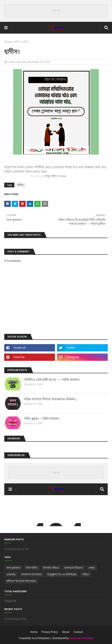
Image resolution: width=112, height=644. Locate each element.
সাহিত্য (85, 574)
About (66, 632)
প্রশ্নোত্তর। (11, 574)
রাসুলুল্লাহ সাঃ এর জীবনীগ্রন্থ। (62, 574)
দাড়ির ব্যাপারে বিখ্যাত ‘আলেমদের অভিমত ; (51, 399)
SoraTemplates (41, 638)
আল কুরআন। (13, 568)
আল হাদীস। (32, 568)
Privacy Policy (50, 632)
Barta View (15, 62)
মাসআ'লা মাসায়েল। (32, 574)
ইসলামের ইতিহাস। (74, 568)
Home (8, 42)
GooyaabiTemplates (81, 638)
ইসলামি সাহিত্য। (51, 568)
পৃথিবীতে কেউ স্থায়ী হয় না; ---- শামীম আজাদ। (52, 380)
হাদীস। (17, 42)
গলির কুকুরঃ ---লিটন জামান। (42, 419)
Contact (78, 632)
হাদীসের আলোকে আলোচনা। (21, 581)
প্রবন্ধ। (92, 568)
